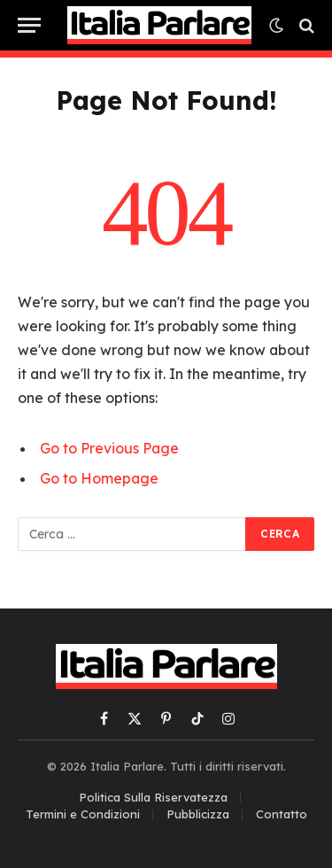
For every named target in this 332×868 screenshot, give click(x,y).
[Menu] (29, 25)
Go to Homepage (99, 478)
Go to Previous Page (109, 448)
